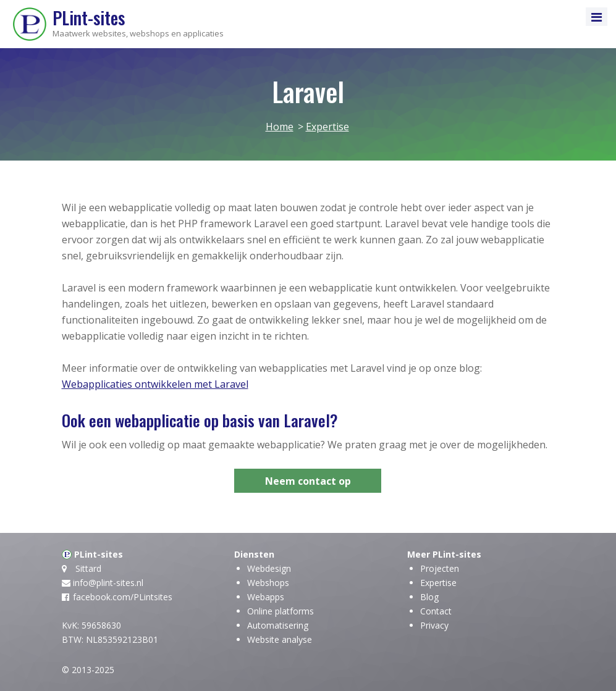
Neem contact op (308, 481)
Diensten (254, 554)
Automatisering (278, 625)
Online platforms (281, 611)
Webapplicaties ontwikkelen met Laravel (155, 384)
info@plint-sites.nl (108, 583)
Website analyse (280, 639)
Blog (429, 597)
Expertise (438, 583)
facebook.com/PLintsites (123, 597)
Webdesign (269, 568)
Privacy (434, 625)
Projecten (440, 568)
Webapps (266, 597)
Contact (436, 611)
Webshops (268, 583)
